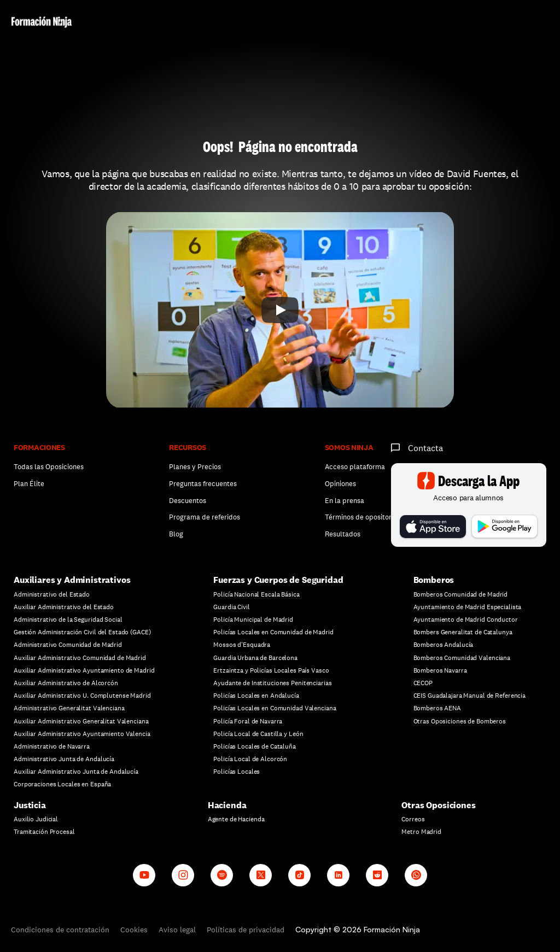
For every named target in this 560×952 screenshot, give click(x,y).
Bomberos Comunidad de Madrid (461, 594)
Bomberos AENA (437, 708)
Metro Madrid (421, 832)
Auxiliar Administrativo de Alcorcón (66, 683)
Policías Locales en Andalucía (256, 696)
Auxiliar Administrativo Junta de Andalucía (76, 772)
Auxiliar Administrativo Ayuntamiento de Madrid (84, 670)
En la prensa (345, 501)
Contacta (425, 448)
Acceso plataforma (355, 467)
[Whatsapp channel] (416, 875)
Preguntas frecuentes (203, 484)
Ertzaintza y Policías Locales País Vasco (271, 670)
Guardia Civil (231, 607)
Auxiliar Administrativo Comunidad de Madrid (80, 658)
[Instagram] (183, 875)
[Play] (280, 310)
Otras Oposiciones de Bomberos (460, 721)
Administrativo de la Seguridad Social (68, 620)
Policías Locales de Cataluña (255, 746)
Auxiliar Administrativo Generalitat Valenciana (81, 721)
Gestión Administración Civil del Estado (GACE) (82, 632)
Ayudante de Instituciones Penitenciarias (272, 683)
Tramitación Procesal (44, 832)
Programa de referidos (205, 517)
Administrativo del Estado (52, 594)
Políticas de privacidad (246, 930)
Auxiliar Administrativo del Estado (64, 607)
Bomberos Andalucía (444, 645)
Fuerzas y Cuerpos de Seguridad (278, 580)
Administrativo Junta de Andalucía (64, 759)
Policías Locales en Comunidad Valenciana (275, 708)
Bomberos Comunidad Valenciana (462, 658)
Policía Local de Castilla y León (258, 734)
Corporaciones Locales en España (62, 784)
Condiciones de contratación (60, 930)
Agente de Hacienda (236, 819)
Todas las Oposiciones (49, 467)
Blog (176, 534)
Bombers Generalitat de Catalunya (463, 632)
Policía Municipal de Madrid (253, 620)
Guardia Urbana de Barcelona (255, 658)
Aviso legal (177, 930)
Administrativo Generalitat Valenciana (69, 708)
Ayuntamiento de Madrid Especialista (468, 607)
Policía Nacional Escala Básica (256, 594)
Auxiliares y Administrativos (72, 580)
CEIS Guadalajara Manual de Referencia (470, 696)
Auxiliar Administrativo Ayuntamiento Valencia (82, 734)
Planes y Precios (195, 467)
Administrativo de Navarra (52, 746)
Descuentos (188, 501)
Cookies (134, 930)
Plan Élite (29, 484)
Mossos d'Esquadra (242, 645)
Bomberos (434, 580)
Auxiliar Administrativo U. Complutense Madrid (82, 696)
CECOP (423, 683)
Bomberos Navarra (440, 670)
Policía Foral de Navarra (248, 721)
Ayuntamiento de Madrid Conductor (466, 620)
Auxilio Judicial (36, 819)
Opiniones (340, 484)
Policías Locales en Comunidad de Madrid (273, 632)
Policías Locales (237, 772)
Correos (413, 819)
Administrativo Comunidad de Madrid (68, 645)
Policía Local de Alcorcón (250, 759)
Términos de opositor (358, 517)
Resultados (343, 534)
